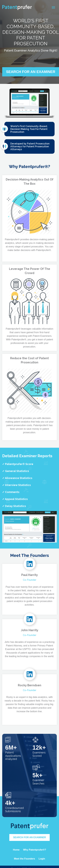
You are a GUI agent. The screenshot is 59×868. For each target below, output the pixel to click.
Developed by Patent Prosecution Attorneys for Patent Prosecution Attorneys (27, 147)
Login (42, 859)
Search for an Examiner (30, 837)
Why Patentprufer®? (35, 850)
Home (16, 850)
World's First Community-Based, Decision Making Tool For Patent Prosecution (26, 129)
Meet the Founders (24, 859)
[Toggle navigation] (53, 7)
